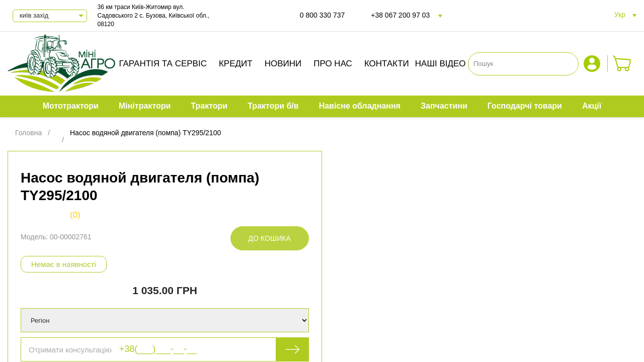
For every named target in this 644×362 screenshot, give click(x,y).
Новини (283, 64)
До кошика (270, 238)
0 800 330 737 (323, 15)
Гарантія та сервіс (163, 64)
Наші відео (440, 64)
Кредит (236, 64)
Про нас (333, 64)
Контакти (387, 64)
